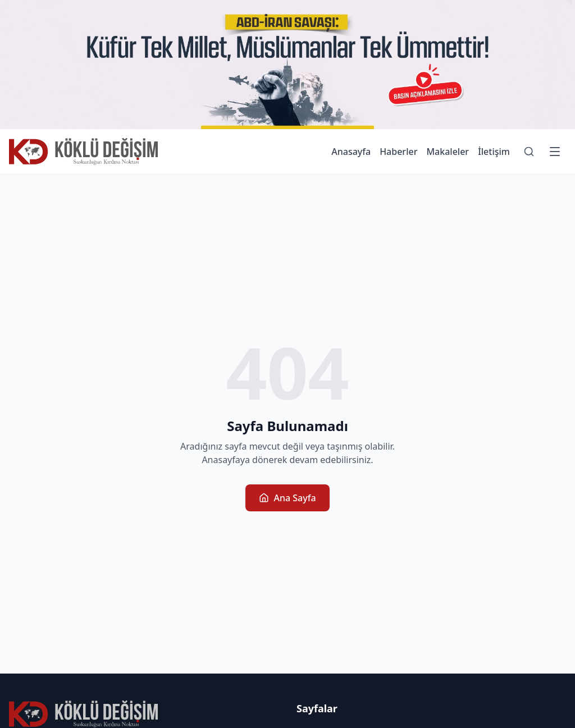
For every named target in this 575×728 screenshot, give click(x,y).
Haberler (398, 152)
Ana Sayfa (287, 498)
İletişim (494, 152)
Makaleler (448, 152)
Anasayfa (351, 152)
